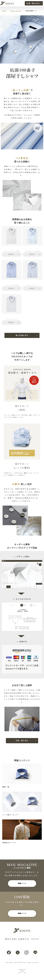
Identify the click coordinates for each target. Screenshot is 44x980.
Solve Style (16, 11)
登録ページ (22, 883)
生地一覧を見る (33, 3)
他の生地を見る (22, 335)
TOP (4, 11)
